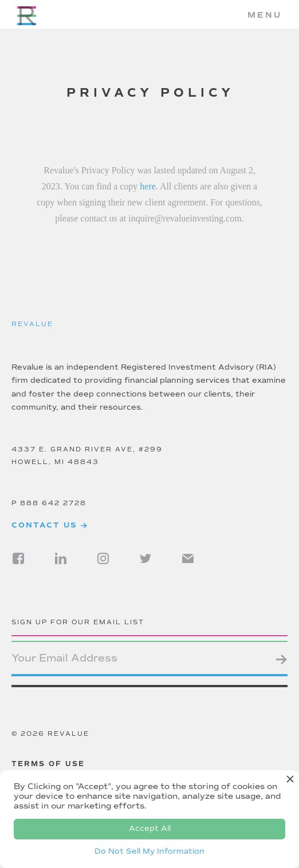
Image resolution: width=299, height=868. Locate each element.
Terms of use (48, 764)
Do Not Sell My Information (149, 851)
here (148, 186)
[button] (265, 15)
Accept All (150, 829)
